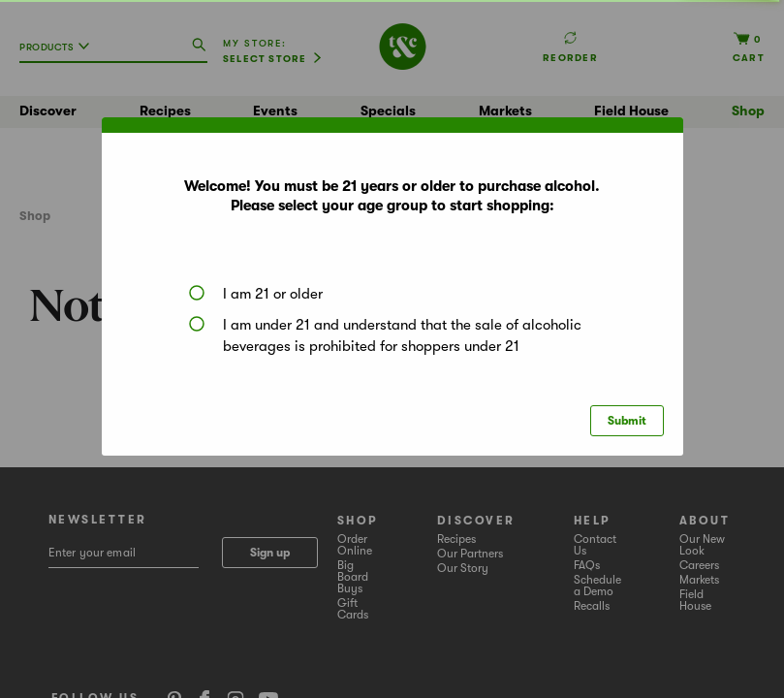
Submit (627, 421)
